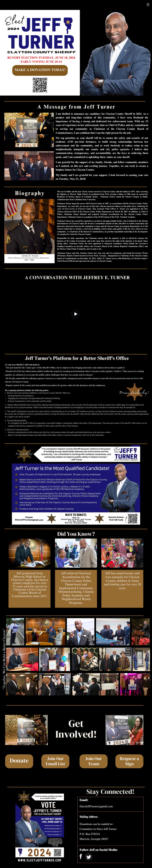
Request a (130, 762)
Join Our (55, 762)
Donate (19, 763)
